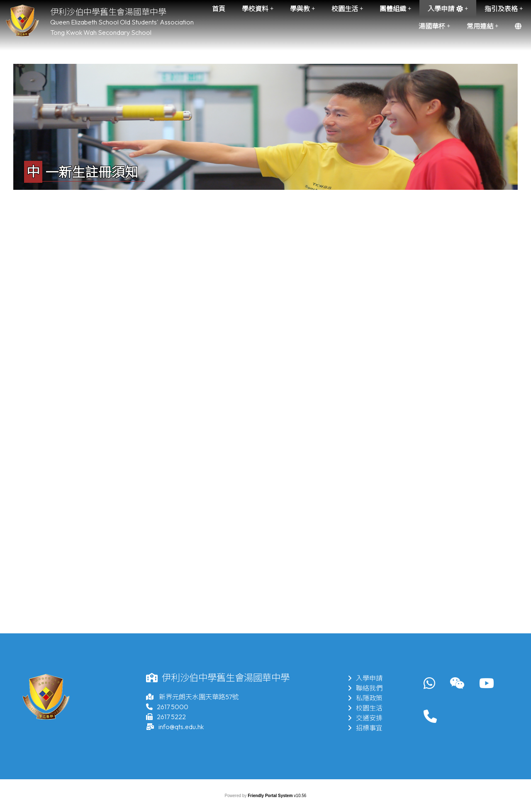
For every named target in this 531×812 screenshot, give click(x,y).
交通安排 (365, 718)
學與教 (302, 9)
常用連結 (482, 26)
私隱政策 (365, 698)
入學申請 (448, 9)
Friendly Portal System (271, 796)
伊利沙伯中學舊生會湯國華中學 (108, 12)
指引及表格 (504, 9)
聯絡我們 (365, 688)
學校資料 (258, 9)
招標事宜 (365, 728)
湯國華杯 (434, 26)
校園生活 (347, 9)
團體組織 (395, 9)
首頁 (219, 9)
